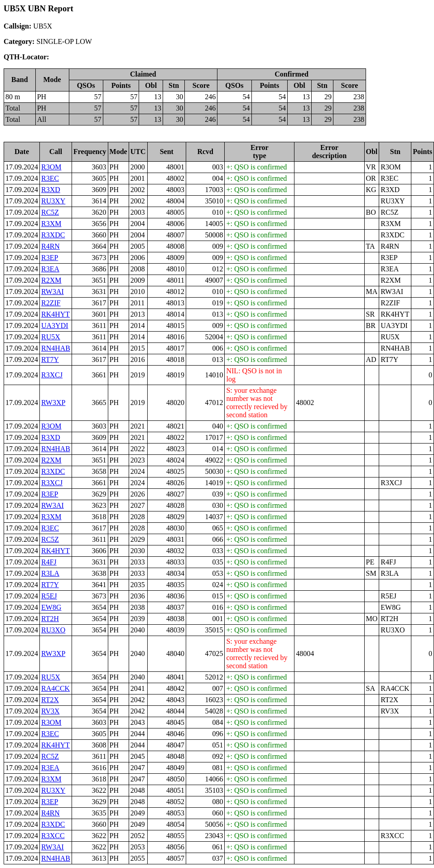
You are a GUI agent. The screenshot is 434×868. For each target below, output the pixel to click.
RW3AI (53, 292)
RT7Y (50, 359)
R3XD (51, 190)
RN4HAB (56, 348)
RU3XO (53, 630)
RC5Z (50, 212)
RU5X (51, 337)
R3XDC (53, 235)
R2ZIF (51, 303)
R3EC (50, 178)
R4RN (51, 246)
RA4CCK (55, 688)
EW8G (51, 607)
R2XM (51, 280)
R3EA (50, 269)
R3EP (50, 258)
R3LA (50, 573)
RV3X (51, 711)
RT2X (50, 700)
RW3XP (53, 403)
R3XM (51, 224)
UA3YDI (55, 325)
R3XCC (53, 836)
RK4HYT (55, 314)
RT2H (50, 619)
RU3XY (53, 201)
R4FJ (49, 562)
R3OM (51, 167)
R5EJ (49, 596)
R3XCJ (52, 375)
